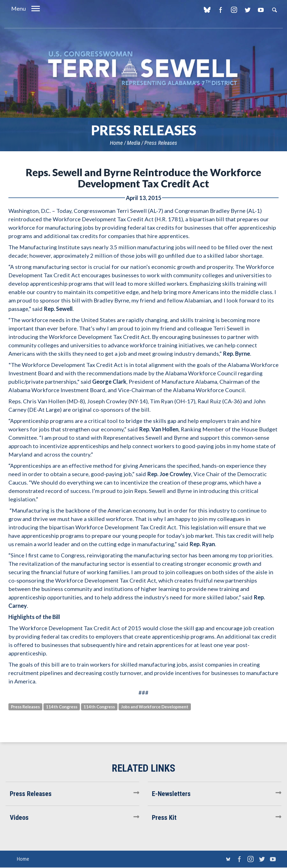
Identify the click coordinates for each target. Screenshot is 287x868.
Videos (19, 818)
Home (116, 143)
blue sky (207, 10)
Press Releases (161, 143)
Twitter (247, 10)
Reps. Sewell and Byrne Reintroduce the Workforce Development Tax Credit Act (143, 178)
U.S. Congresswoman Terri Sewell (143, 68)
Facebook (220, 10)
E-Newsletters (171, 794)
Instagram (234, 10)
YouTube (261, 10)
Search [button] (274, 10)
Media (134, 143)
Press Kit (164, 818)
